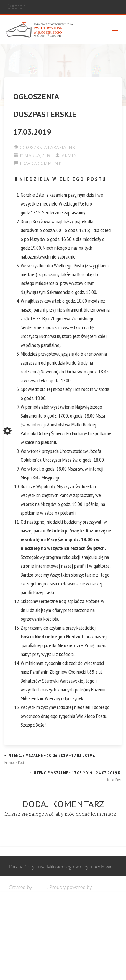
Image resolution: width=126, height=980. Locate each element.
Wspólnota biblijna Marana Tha (52, 949)
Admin (69, 155)
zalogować (41, 814)
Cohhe (40, 887)
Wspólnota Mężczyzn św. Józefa (52, 908)
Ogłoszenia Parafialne (47, 147)
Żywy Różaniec (35, 970)
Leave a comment (40, 163)
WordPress (105, 887)
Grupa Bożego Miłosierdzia (48, 928)
